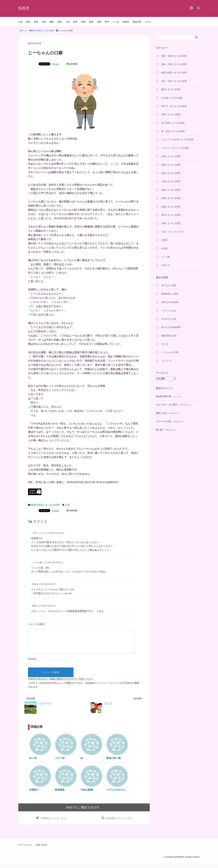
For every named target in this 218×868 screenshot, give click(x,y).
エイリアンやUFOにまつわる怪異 (177, 140)
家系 (75, 22)
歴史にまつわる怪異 (171, 190)
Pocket (55, 64)
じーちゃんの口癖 (170, 352)
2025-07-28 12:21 (48, 606)
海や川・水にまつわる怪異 (174, 106)
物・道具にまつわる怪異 (173, 131)
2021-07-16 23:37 (57, 533)
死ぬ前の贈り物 (163, 396)
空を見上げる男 (169, 319)
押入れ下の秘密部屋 (171, 327)
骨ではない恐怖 (169, 285)
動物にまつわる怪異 (171, 207)
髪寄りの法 (161, 413)
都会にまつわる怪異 (171, 173)
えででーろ (167, 361)
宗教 (99, 22)
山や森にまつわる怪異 (172, 98)
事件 (107, 22)
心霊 (20, 22)
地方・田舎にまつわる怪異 (174, 81)
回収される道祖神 (170, 302)
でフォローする (54, 823)
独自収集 (137, 22)
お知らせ (166, 265)
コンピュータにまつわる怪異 (175, 148)
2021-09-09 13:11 (55, 563)
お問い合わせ (41, 850)
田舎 (44, 22)
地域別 (126, 22)
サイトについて (25, 850)
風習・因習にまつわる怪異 (174, 56)
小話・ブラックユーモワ (173, 232)
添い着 (159, 430)
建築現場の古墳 (169, 336)
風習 (28, 22)
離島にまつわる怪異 (171, 89)
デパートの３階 (163, 421)
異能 (91, 22)
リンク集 (166, 257)
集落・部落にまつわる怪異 (174, 64)
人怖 (68, 22)
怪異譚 (24, 8)
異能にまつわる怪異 (171, 165)
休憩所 (165, 248)
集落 (60, 22)
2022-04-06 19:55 (48, 584)
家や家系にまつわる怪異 (173, 123)
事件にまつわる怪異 (171, 215)
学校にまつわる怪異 (171, 156)
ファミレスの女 (169, 311)
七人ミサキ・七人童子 (167, 405)
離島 (52, 22)
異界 (36, 22)
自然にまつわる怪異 (171, 223)
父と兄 (165, 344)
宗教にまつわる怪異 (171, 198)
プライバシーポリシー (108, 688)
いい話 (116, 22)
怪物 (83, 22)
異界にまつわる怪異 (171, 114)
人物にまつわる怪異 (171, 181)
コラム (148, 22)
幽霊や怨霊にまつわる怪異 (45, 505)
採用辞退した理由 (170, 294)
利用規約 (127, 688)
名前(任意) (32, 664)
